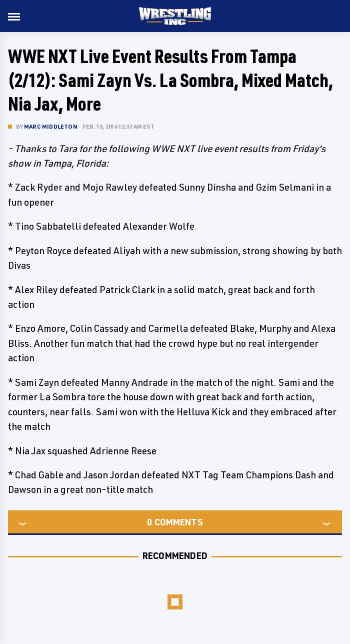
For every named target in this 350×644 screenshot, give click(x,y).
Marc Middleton (51, 126)
